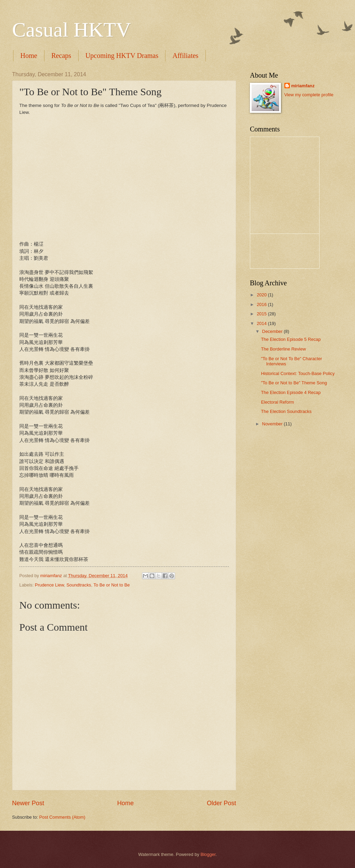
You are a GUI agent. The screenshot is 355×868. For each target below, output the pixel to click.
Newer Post (28, 803)
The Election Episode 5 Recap (291, 339)
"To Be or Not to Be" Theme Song (294, 383)
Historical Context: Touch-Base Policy (298, 373)
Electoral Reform (277, 402)
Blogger (208, 854)
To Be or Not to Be (111, 585)
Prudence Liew (49, 585)
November (273, 424)
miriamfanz (303, 86)
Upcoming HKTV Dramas (122, 56)
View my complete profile (309, 95)
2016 (262, 304)
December (273, 331)
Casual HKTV (72, 30)
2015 (262, 314)
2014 (262, 323)
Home (29, 56)
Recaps (61, 56)
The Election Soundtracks (286, 411)
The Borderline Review (283, 349)
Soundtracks (79, 585)
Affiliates (185, 56)
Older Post (221, 803)
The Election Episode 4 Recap (291, 392)
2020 (262, 295)
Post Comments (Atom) (62, 817)
